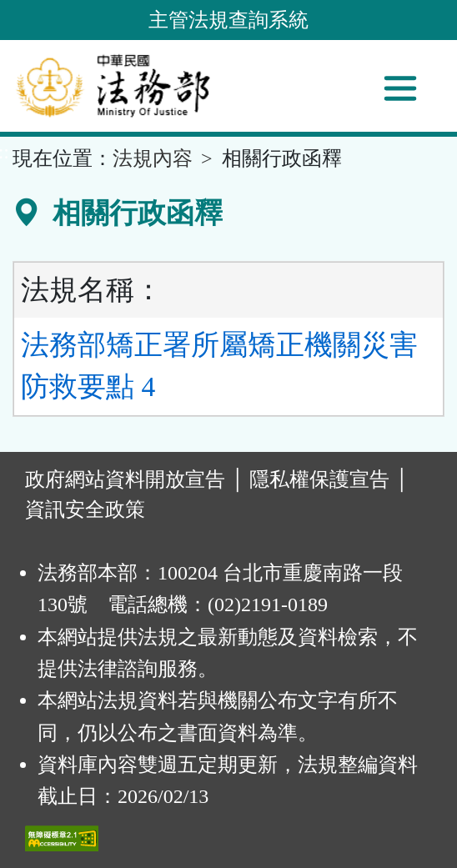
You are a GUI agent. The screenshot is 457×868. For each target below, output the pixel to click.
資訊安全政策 (85, 509)
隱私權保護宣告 (319, 479)
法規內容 (153, 158)
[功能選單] (400, 88)
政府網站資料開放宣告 (125, 479)
